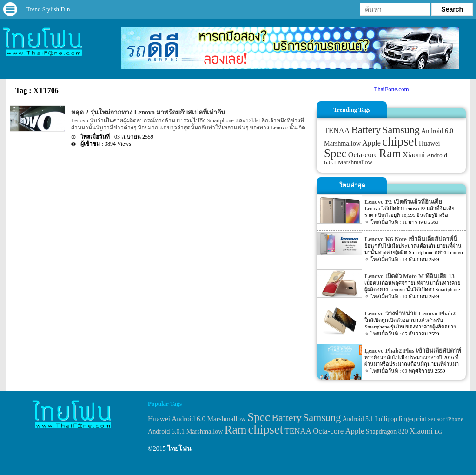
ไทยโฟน (179, 449)
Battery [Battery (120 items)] (366, 130)
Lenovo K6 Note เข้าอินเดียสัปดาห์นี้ (411, 239)
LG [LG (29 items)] (438, 432)
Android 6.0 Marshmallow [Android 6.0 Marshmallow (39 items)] (209, 419)
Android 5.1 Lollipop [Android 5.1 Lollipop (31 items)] (370, 419)
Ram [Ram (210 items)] (390, 153)
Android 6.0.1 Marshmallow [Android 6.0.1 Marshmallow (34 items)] (185, 431)
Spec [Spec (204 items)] (335, 153)
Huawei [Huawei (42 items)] (430, 143)
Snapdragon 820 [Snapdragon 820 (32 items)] (387, 432)
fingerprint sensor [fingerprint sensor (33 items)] (421, 419)
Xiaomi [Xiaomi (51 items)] (414, 155)
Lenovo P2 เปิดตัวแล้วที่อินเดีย (403, 202)
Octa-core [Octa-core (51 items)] (363, 155)
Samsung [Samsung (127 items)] (401, 130)
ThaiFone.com (391, 89)
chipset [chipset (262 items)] (400, 141)
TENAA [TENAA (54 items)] (337, 130)
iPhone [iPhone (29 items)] (455, 419)
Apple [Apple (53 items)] (371, 143)
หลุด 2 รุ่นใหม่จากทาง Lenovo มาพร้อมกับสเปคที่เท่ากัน (148, 112)
